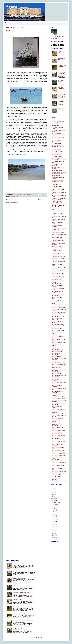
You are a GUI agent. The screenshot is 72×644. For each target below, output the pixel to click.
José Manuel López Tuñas (17, 194)
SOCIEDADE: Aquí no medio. (59, 330)
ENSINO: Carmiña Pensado (58, 171)
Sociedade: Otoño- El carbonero (59, 481)
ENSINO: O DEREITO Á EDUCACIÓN (57, 182)
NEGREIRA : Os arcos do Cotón (59, 228)
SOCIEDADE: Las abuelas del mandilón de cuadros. (59, 367)
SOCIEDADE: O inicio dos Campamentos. (58, 412)
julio (55, 510)
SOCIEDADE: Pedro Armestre (59, 435)
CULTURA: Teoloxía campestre (59, 160)
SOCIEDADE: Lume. (57, 373)
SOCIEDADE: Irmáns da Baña (59, 363)
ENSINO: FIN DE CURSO (58, 174)
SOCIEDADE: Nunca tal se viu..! (59, 397)
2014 (54, 530)
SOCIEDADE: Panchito (57, 434)
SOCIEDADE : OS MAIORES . (59, 294)
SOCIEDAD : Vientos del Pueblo (59, 267)
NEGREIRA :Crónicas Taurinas (59, 234)
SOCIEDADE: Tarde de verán (59, 454)
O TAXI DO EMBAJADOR (61, 88)
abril (55, 518)
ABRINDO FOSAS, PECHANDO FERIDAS (62, 67)
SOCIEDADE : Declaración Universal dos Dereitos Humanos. (58, 281)
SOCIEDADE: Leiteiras (57, 372)
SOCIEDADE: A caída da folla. (59, 308)
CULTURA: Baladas (56, 133)
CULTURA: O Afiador (57, 145)
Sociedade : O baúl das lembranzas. (57, 479)
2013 (54, 532)
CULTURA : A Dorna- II (15, 196)
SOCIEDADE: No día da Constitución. (57, 392)
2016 (54, 526)
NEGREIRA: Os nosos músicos (59, 260)
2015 (54, 528)
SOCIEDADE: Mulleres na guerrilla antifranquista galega (59, 380)
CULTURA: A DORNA (57, 126)
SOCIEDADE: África (57, 475)
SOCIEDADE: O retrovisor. (58, 426)
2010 (54, 538)
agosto (55, 508)
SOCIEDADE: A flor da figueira (59, 312)
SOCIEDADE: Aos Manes (58, 329)
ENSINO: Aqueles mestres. (58, 169)
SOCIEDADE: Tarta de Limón (59, 455)
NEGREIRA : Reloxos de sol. (58, 233)
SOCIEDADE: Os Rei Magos (58, 430)
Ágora (11, 7)
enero (55, 522)
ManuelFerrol (28, 121)
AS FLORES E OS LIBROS (19, 564)
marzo (55, 520)
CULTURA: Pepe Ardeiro (58, 158)
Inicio (27, 200)
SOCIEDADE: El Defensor (58, 350)
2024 (54, 487)
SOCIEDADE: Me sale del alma (59, 375)
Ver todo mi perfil (55, 38)
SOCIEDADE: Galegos (57, 353)
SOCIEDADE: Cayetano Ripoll (59, 342)
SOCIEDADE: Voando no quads (59, 473)
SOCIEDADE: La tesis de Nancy (59, 364)
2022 (54, 491)
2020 (54, 495)
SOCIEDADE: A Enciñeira (58, 300)
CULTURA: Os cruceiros (57, 151)
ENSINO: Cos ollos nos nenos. (59, 172)
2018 (54, 499)
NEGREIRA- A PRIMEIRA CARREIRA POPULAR (58, 237)
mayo (55, 516)
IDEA (8, 31)
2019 (54, 497)
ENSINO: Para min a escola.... (59, 188)
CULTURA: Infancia (56, 143)
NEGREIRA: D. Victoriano (58, 246)
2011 (54, 536)
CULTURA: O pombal (57, 150)
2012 (54, 534)
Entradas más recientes (11, 200)
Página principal (10, 23)
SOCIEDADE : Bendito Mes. (58, 278)
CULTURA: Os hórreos (57, 153)
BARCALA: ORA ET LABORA (62, 109)
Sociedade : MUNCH (57, 476)
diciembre (56, 500)
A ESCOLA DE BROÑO (18, 600)
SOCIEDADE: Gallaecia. (57, 355)
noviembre (56, 502)
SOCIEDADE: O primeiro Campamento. (58, 424)
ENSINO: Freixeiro (56, 176)
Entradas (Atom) (16, 202)
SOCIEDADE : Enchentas (58, 284)
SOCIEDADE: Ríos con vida (58, 450)
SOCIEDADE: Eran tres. (57, 351)
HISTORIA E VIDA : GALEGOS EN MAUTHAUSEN (59, 199)
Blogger (40, 638)
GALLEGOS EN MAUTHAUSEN (61, 59)
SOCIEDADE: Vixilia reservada (59, 471)
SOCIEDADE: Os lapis (57, 432)
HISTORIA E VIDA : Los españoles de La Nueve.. (58, 202)
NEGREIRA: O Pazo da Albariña (59, 257)
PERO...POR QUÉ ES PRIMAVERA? (21, 571)
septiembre (56, 506)
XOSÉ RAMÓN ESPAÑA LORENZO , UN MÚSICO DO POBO (61, 97)
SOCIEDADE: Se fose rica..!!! (59, 452)
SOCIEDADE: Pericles (57, 437)
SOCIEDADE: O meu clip (58, 414)
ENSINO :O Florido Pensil (58, 167)
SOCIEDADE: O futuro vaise (58, 409)
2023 (54, 489)
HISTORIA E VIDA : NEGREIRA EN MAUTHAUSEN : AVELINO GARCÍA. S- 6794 (59, 205)
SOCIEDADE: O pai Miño (58, 418)
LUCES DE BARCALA (18, 629)
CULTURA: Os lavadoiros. (58, 155)
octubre (55, 504)
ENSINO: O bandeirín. (57, 186)
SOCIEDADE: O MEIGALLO (58, 403)
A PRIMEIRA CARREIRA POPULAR (61, 103)
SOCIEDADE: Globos (57, 357)
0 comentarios (30, 194)
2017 (54, 524)
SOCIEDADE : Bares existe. (58, 276)
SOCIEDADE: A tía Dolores (58, 324)
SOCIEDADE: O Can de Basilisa (59, 399)
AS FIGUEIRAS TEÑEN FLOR (61, 52)
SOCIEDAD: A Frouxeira (57, 269)
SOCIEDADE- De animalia (58, 296)
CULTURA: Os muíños (57, 156)
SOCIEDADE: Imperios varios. (59, 361)
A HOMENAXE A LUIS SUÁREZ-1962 (21, 614)
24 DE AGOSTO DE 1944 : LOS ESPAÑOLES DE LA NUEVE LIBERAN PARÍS (62, 75)
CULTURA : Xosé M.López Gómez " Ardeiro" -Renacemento (58, 123)
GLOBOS (15, 586)
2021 (54, 493)
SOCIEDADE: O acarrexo (58, 405)
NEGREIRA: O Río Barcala (58, 258)
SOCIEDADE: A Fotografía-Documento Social (58, 305)
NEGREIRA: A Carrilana (57, 239)
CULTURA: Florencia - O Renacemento (58, 141)
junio (55, 514)
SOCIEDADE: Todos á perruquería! (57, 460)
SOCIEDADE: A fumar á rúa (58, 317)
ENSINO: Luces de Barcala (58, 180)
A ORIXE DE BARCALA (61, 81)
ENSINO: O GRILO (56, 185)
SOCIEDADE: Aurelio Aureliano (59, 335)
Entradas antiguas (42, 200)
